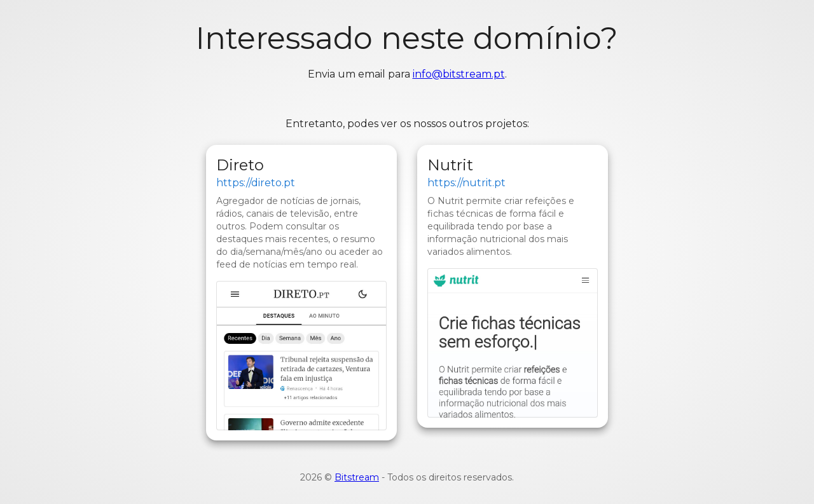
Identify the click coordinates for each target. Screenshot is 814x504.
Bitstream (357, 477)
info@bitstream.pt (459, 74)
